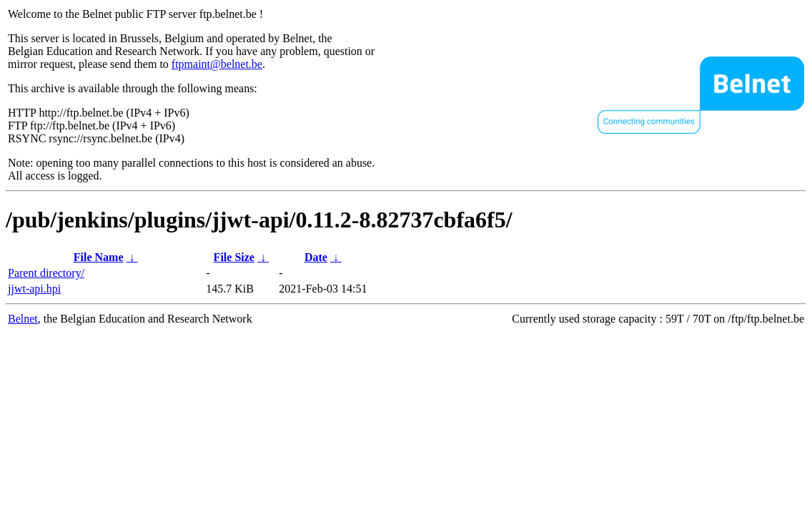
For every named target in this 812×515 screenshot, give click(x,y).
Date (316, 257)
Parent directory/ (46, 273)
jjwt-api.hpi (34, 289)
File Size (234, 257)
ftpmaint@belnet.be (217, 64)
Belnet (23, 319)
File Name (99, 257)
